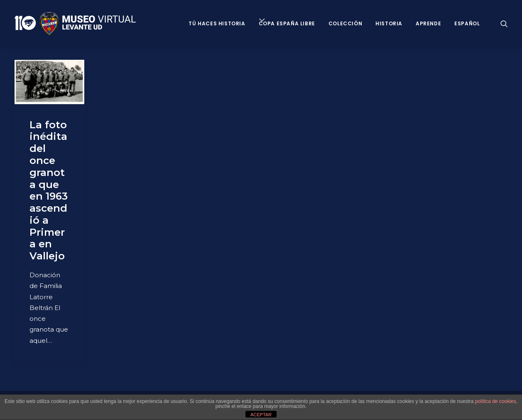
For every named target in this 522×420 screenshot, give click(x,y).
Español (467, 23)
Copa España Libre (287, 23)
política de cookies (496, 401)
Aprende (428, 23)
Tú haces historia (217, 23)
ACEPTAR (261, 415)
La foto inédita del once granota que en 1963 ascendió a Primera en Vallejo (49, 190)
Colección (345, 23)
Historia (389, 23)
